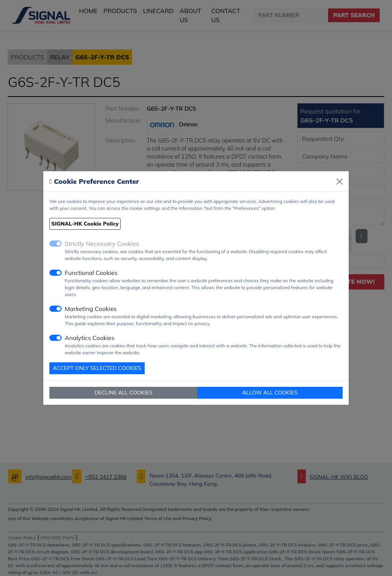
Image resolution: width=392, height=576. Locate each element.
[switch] (56, 273)
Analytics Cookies (90, 338)
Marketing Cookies (91, 309)
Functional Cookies (91, 273)
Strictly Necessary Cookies (102, 244)
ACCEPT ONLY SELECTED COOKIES (97, 368)
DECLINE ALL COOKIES (123, 393)
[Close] (340, 182)
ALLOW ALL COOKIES (270, 393)
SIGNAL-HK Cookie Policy (85, 224)
